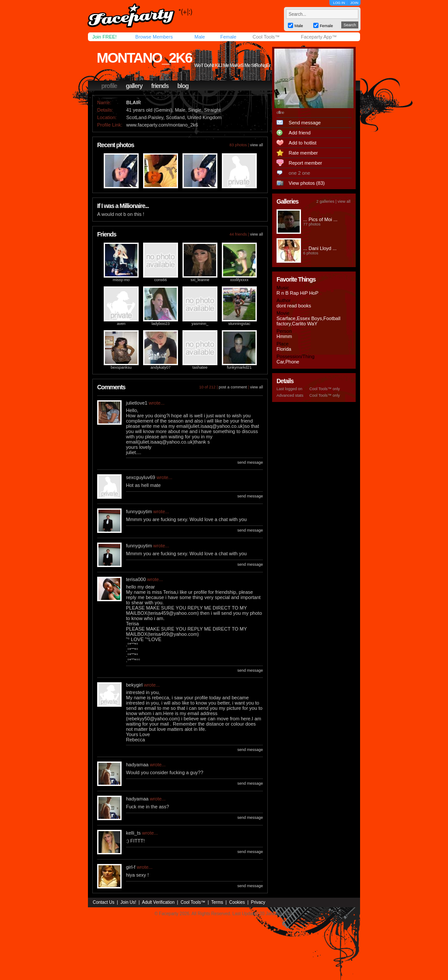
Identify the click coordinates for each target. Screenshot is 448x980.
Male (199, 37)
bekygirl (134, 685)
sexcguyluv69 (141, 477)
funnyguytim (139, 511)
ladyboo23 (161, 324)
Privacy (258, 902)
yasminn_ (200, 324)
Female (228, 37)
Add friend (300, 133)
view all (256, 145)
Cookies (237, 902)
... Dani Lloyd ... (320, 248)
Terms (217, 902)
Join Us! (128, 902)
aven (121, 324)
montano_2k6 (144, 58)
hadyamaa (137, 765)
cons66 (160, 280)
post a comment (233, 387)
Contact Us (103, 902)
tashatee (200, 367)
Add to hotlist (303, 143)
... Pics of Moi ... (320, 219)
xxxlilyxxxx (239, 280)
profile (109, 86)
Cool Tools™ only (325, 389)
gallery (134, 86)
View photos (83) (307, 183)
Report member (305, 163)
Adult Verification (158, 902)
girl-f (131, 867)
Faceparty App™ (319, 37)
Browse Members (154, 37)
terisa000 (136, 579)
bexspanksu (121, 367)
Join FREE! (105, 37)
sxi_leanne (200, 280)
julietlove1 (137, 403)
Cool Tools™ (266, 37)
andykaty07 (161, 367)
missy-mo (121, 280)
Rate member (303, 153)
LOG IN (339, 3)
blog (183, 86)
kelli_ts (133, 833)
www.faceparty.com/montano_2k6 (162, 125)
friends (160, 86)
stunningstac (240, 324)
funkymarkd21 (240, 367)
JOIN (354, 3)
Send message (305, 123)
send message (250, 462)
